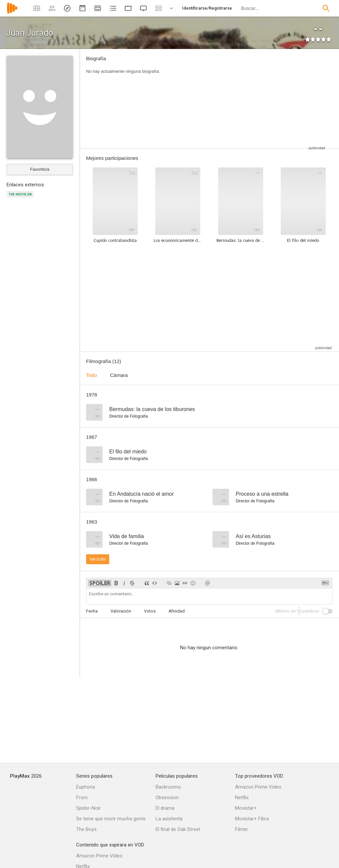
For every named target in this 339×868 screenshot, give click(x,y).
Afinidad (177, 611)
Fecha (92, 611)
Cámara (119, 375)
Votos (150, 611)
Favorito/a (40, 169)
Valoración (121, 611)
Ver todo (98, 559)
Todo (92, 375)
